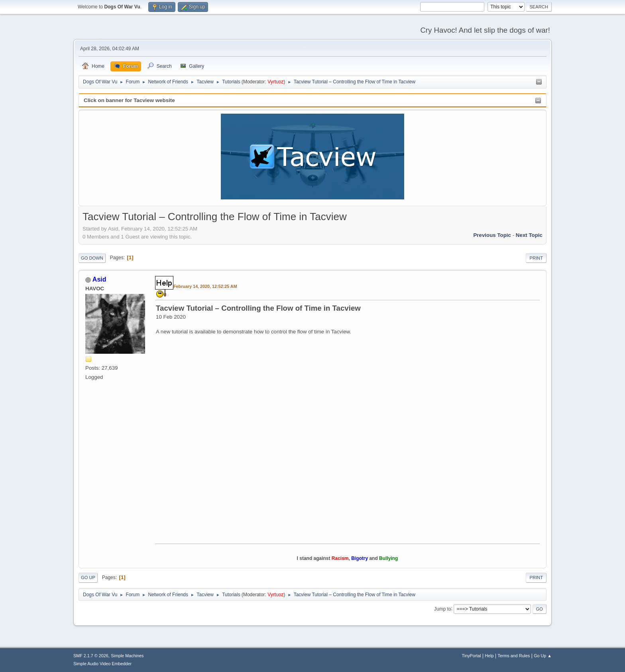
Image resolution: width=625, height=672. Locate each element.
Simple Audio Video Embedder (102, 664)
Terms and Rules (514, 656)
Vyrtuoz (275, 82)
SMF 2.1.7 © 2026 (91, 656)
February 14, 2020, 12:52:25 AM (205, 286)
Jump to (443, 609)
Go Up (88, 577)
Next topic (529, 235)
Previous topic (492, 235)
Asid (99, 279)
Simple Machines (127, 656)
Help (489, 656)
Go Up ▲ (543, 656)
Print (536, 258)
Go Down (92, 258)
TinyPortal (472, 656)
